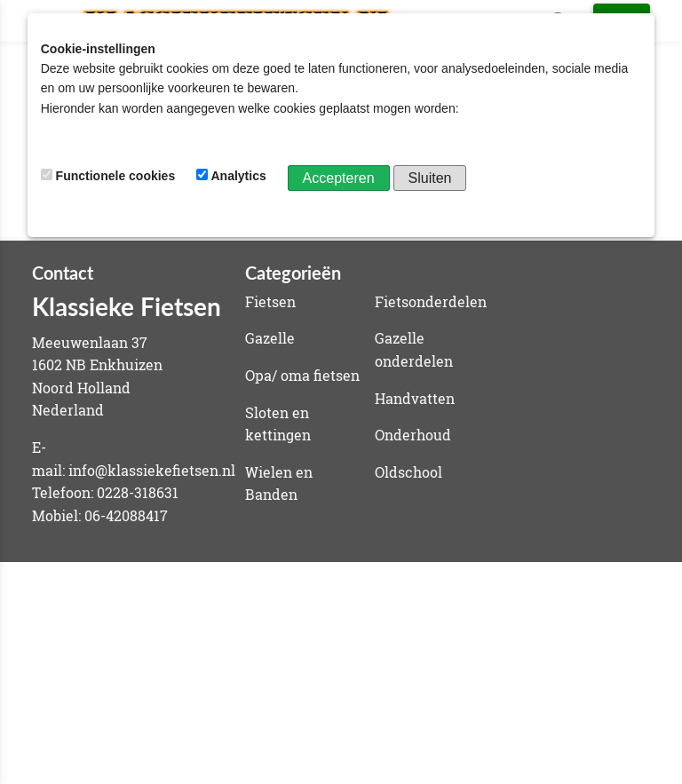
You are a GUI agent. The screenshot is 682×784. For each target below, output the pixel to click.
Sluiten (430, 178)
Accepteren (339, 178)
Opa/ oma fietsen (302, 375)
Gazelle (270, 338)
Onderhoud (413, 435)
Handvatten (415, 398)
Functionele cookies (110, 176)
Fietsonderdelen (431, 301)
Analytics (233, 176)
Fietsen (270, 301)
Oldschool (408, 472)
